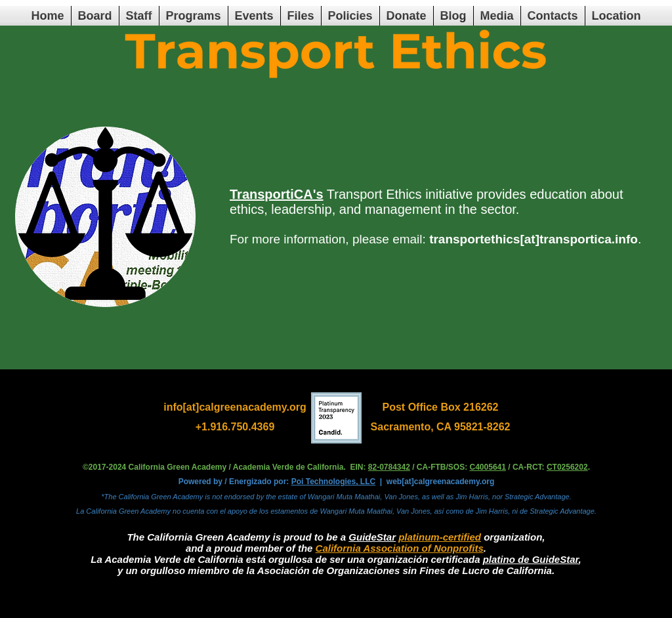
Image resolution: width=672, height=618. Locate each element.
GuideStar (372, 537)
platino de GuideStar (531, 559)
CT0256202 (567, 467)
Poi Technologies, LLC (333, 482)
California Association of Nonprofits (400, 548)
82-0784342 (389, 467)
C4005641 (488, 467)
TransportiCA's (277, 194)
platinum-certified (440, 537)
